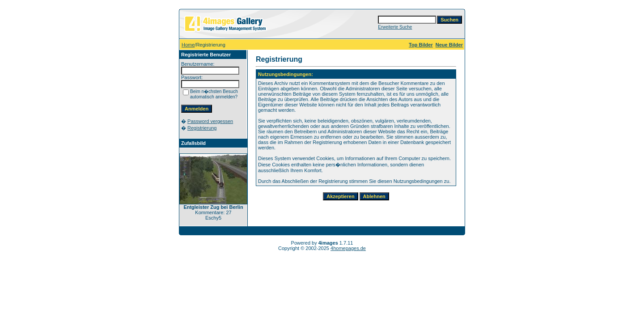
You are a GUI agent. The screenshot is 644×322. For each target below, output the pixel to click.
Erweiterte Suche (395, 27)
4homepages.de (348, 248)
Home (188, 45)
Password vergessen (210, 121)
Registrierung (202, 128)
